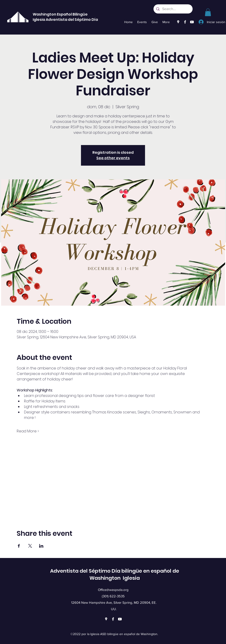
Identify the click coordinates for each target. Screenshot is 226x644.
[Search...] (173, 9)
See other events (113, 158)
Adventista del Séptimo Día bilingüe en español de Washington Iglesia (115, 574)
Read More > (28, 431)
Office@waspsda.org (113, 590)
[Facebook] (185, 22)
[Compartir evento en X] (30, 546)
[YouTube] (192, 22)
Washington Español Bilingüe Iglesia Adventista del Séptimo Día (65, 17)
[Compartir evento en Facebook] (19, 546)
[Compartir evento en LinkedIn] (41, 546)
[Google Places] (178, 22)
